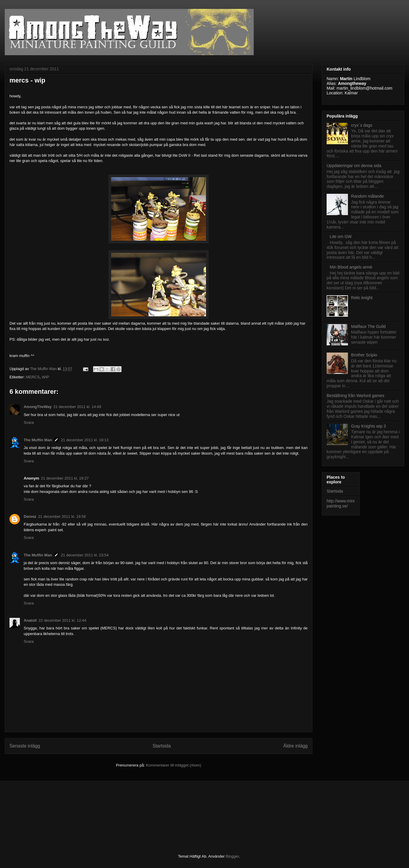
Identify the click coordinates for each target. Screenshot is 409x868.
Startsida (162, 746)
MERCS (33, 377)
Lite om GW (341, 237)
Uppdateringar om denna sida (354, 166)
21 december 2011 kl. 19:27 (65, 478)
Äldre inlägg (295, 746)
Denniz (30, 516)
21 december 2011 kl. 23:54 (85, 555)
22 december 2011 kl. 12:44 (62, 620)
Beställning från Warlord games (356, 396)
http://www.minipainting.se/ (341, 503)
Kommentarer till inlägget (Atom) (173, 765)
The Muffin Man (38, 440)
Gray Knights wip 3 (369, 426)
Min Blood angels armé (351, 267)
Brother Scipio (364, 355)
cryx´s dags (362, 125)
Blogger (232, 856)
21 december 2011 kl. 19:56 (62, 516)
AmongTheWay (38, 407)
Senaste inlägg (25, 746)
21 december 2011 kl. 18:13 (85, 440)
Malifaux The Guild (368, 326)
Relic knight (362, 298)
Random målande (368, 196)
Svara (29, 422)
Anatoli (30, 620)
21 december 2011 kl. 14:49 (77, 407)
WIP (45, 377)
